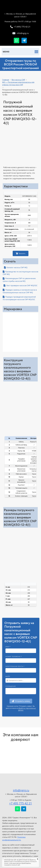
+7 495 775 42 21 (21, 803)
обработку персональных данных (27, 709)
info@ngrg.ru (21, 790)
